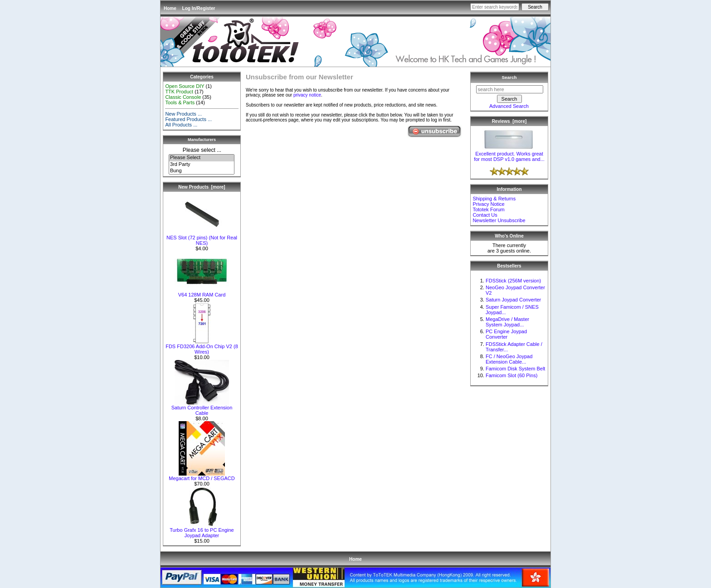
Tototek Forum (488, 209)
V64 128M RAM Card (202, 292)
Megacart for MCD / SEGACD (202, 476)
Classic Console (183, 97)
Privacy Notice (488, 204)
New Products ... (183, 114)
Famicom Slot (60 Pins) (511, 375)
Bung (202, 171)
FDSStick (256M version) (513, 281)
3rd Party (202, 165)
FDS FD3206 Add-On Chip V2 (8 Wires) (202, 347)
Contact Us (485, 215)
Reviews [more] (509, 121)
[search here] (510, 89)
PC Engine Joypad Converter (506, 334)
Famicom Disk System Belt (515, 369)
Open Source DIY (185, 86)
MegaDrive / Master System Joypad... (507, 322)
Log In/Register (199, 8)
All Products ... (181, 125)
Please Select (202, 158)
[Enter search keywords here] (495, 7)
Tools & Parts (180, 102)
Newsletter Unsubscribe (499, 220)
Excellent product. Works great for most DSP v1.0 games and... (509, 154)
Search (509, 77)
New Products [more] (202, 187)
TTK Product (179, 92)
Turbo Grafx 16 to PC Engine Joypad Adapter (202, 530)
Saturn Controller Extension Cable (202, 408)
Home (170, 8)
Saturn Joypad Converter (513, 300)
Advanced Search (509, 106)
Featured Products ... (188, 119)
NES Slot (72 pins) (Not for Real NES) (202, 238)
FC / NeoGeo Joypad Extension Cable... (509, 359)
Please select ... (202, 150)
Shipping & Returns (494, 199)
